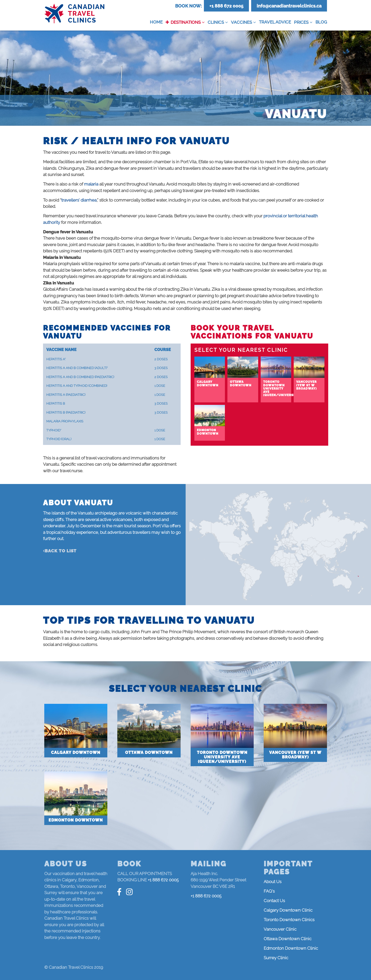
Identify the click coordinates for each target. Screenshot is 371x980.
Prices (301, 22)
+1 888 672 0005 (226, 6)
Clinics (216, 22)
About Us (273, 882)
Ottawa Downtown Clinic (288, 939)
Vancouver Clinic (280, 929)
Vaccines (241, 22)
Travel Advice (275, 22)
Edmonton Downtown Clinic (291, 948)
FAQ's (269, 891)
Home (156, 22)
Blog (321, 22)
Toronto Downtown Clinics (289, 920)
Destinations (186, 22)
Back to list (61, 551)
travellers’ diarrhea (79, 200)
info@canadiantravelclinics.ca (289, 6)
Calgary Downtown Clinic (288, 910)
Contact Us (274, 901)
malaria (91, 184)
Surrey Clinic (276, 958)
